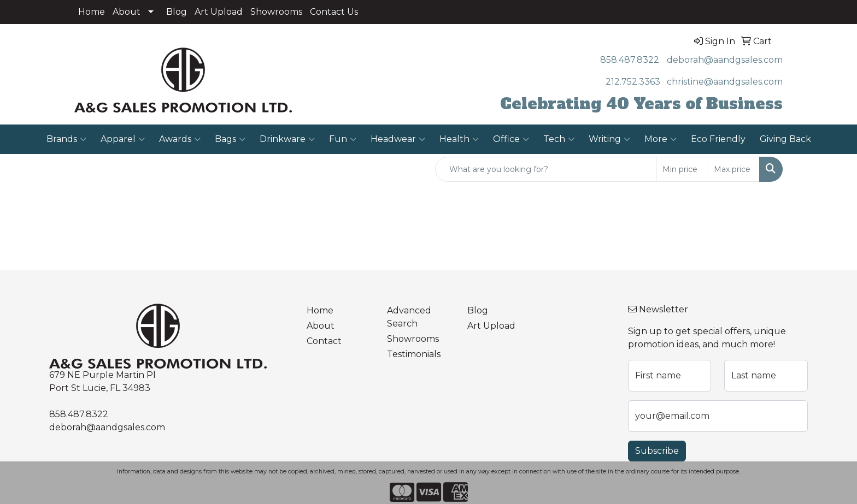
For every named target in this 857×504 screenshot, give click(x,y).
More (661, 139)
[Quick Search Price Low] (682, 169)
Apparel (123, 139)
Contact (324, 341)
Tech (559, 139)
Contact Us (334, 12)
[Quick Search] (546, 169)
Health (459, 139)
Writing (609, 139)
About (127, 12)
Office (511, 139)
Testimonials (414, 354)
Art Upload (219, 12)
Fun (343, 139)
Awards (180, 139)
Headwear (398, 139)
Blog (177, 12)
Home (92, 12)
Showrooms (276, 12)
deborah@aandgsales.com (725, 60)
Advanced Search (409, 317)
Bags (230, 139)
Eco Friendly (718, 139)
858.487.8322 (630, 60)
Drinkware (287, 139)
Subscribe (657, 451)
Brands (66, 139)
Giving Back (785, 139)
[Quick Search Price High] (734, 169)
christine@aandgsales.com (725, 82)
